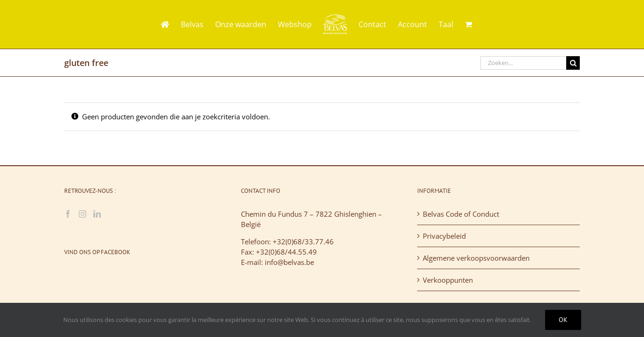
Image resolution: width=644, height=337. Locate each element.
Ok (563, 320)
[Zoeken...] (523, 63)
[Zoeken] (573, 63)
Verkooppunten (448, 280)
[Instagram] (82, 214)
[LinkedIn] (97, 214)
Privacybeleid (444, 236)
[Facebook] (68, 214)
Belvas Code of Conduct (461, 214)
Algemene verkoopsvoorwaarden (476, 258)
